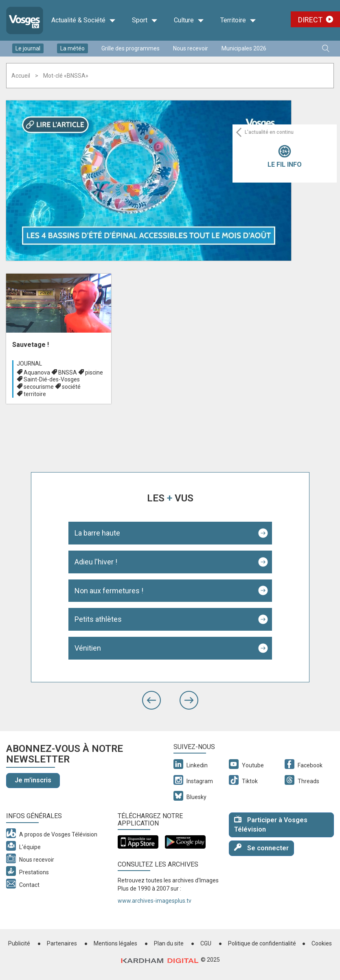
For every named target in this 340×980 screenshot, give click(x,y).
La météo (72, 48)
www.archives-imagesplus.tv (155, 901)
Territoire (238, 20)
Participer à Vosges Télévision (271, 824)
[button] (151, 700)
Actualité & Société (83, 20)
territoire (35, 394)
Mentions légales (115, 943)
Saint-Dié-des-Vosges (52, 379)
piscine (94, 372)
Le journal (28, 48)
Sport (145, 20)
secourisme (39, 387)
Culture (189, 20)
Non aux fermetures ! (109, 591)
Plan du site (169, 943)
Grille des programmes (131, 48)
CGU (206, 943)
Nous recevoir (191, 48)
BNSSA (68, 372)
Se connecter (261, 848)
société (71, 387)
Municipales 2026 (244, 48)
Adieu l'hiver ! (96, 562)
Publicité (19, 943)
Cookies (322, 943)
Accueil (21, 76)
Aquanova (37, 372)
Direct (310, 20)
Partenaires (62, 943)
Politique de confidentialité (262, 943)
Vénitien (88, 648)
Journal (29, 364)
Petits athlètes (98, 619)
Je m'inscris (33, 780)
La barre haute (97, 533)
